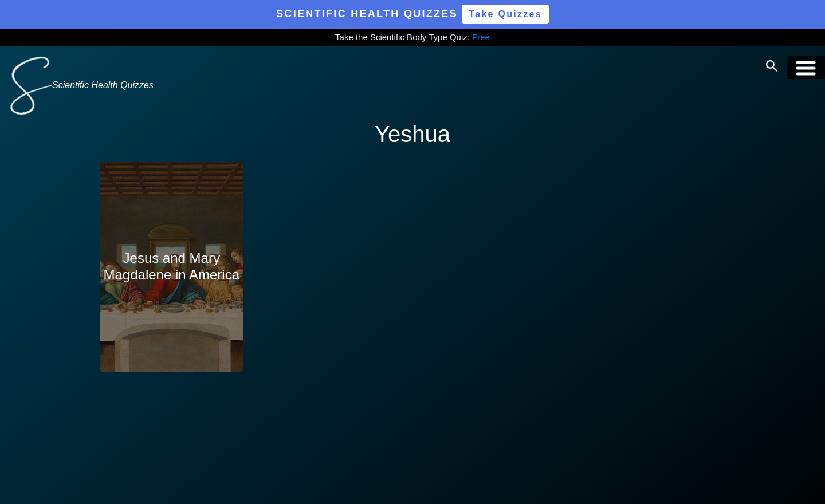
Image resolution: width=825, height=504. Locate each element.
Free (481, 37)
